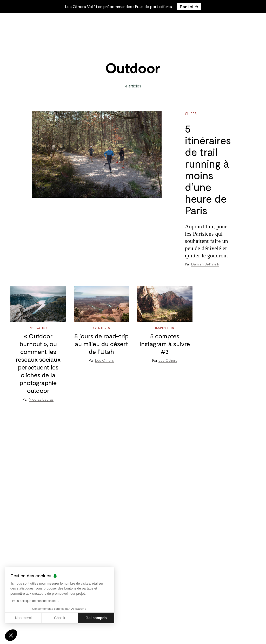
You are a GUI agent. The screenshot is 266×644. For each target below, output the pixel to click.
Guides (191, 114)
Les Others (104, 360)
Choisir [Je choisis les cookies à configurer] (60, 618)
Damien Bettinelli (205, 264)
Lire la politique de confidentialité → (35, 601)
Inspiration (38, 328)
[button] (11, 635)
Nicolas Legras (41, 399)
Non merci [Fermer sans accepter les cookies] (23, 618)
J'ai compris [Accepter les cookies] (96, 618)
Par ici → (189, 6)
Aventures (101, 328)
